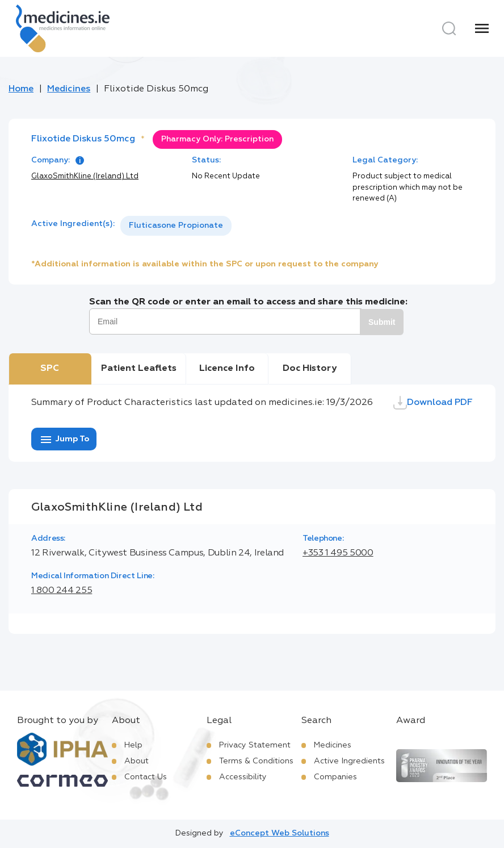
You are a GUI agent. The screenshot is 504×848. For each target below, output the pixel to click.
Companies (335, 777)
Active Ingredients (349, 761)
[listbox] (176, 226)
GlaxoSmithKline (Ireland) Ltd (85, 176)
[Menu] (482, 28)
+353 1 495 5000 (338, 553)
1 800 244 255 (62, 591)
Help (133, 745)
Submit (382, 322)
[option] (176, 226)
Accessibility (243, 777)
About (136, 761)
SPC (50, 369)
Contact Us (146, 777)
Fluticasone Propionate (176, 225)
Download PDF (433, 403)
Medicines (69, 89)
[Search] (449, 28)
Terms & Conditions (256, 761)
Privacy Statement (255, 745)
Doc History (310, 369)
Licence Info (227, 369)
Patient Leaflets (139, 369)
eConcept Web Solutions (280, 833)
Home (21, 89)
